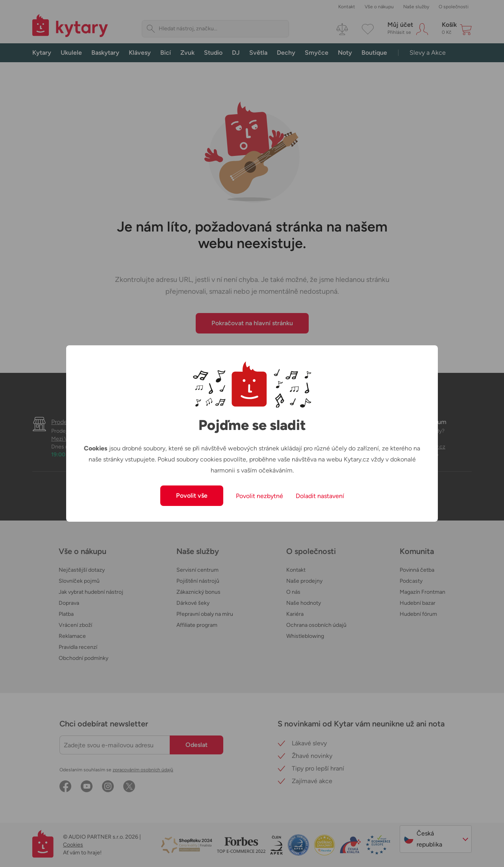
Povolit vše (192, 496)
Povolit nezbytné (259, 496)
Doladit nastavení (320, 496)
